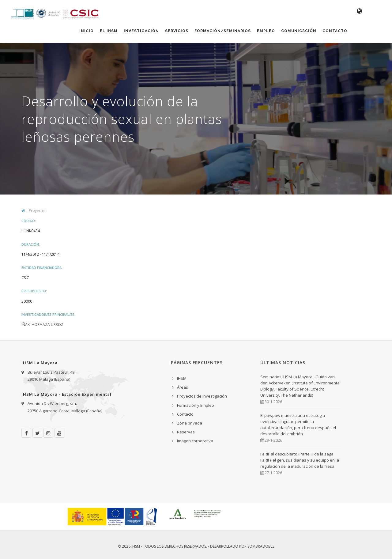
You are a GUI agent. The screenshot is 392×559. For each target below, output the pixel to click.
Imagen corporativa (195, 441)
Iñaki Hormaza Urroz (42, 325)
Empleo (266, 31)
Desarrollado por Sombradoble (242, 546)
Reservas (186, 432)
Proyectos (38, 211)
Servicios (177, 31)
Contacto (335, 31)
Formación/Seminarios (223, 31)
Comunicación (299, 31)
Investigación (141, 31)
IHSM (182, 378)
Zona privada (190, 423)
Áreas (183, 387)
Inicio (87, 31)
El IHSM (109, 31)
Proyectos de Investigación (202, 396)
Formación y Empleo (196, 405)
